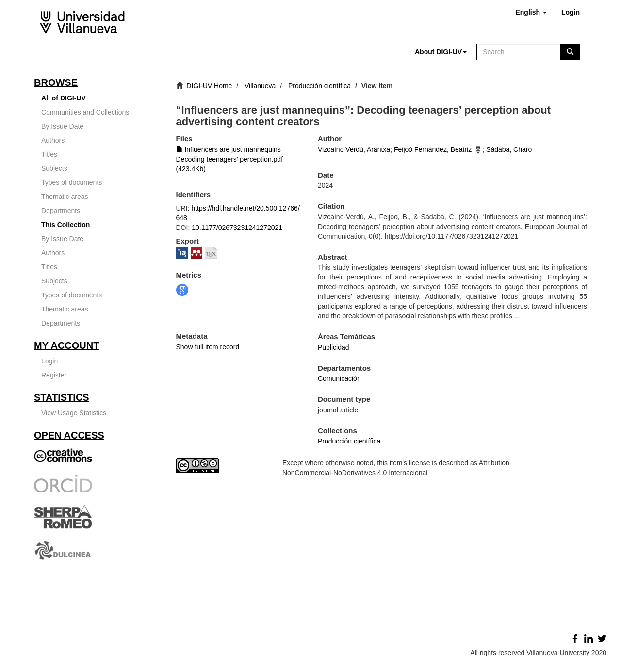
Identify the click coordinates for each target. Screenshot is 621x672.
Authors (53, 140)
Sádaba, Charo (509, 149)
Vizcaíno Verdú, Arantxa (354, 149)
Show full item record (208, 347)
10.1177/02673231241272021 (237, 228)
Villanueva (260, 86)
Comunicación (339, 378)
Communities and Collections (85, 112)
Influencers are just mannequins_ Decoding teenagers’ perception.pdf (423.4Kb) (230, 159)
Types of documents (72, 182)
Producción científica (319, 86)
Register (54, 375)
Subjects (54, 168)
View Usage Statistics (74, 413)
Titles (49, 154)
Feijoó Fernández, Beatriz (433, 149)
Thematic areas (65, 197)
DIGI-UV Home (209, 86)
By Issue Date (62, 126)
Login (49, 361)
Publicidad (334, 347)
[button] (531, 12)
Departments (61, 211)
